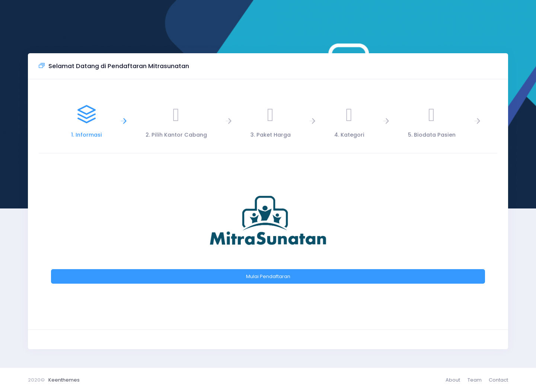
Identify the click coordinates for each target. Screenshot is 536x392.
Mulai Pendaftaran (268, 276)
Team (475, 380)
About (453, 380)
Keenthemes (64, 380)
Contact (498, 380)
